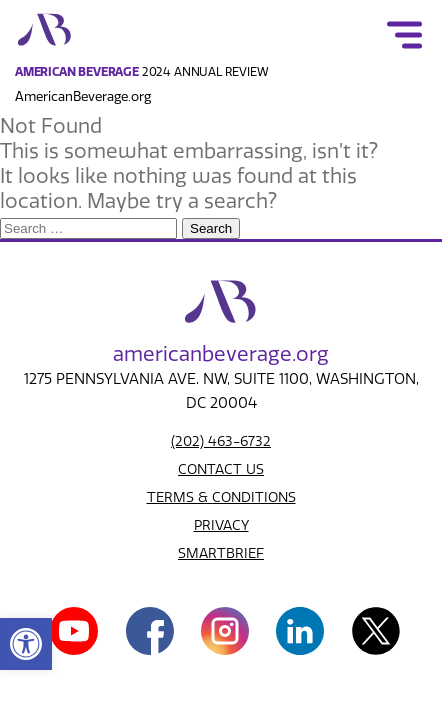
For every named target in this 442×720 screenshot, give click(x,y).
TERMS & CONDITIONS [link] (221, 497)
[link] (26, 644)
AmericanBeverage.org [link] (83, 96)
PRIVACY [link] (221, 525)
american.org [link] (221, 354)
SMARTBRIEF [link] (221, 553)
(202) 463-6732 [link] (221, 441)
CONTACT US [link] (221, 469)
